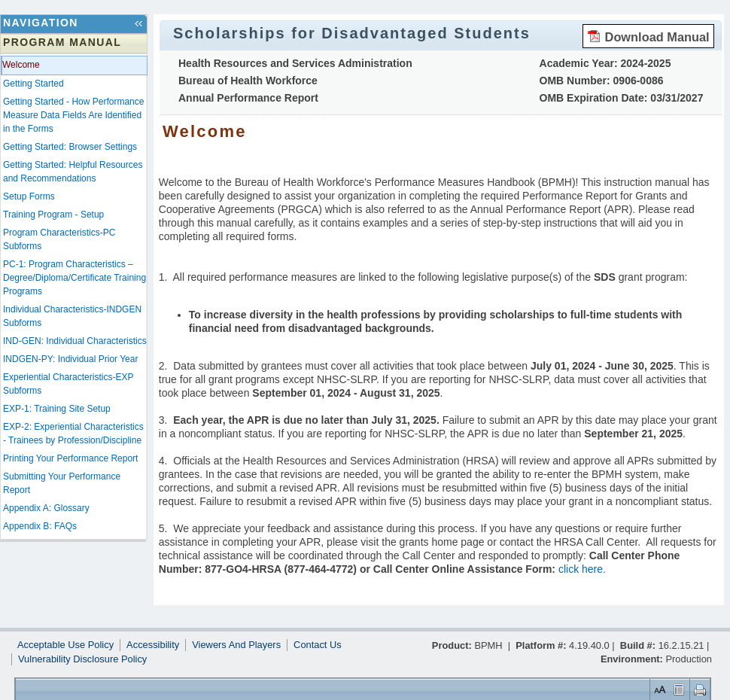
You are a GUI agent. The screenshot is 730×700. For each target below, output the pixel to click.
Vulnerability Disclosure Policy (82, 659)
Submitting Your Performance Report (62, 483)
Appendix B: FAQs (40, 526)
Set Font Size (659, 689)
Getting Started (33, 84)
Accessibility (153, 645)
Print (698, 689)
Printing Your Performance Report (70, 458)
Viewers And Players (236, 645)
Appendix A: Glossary (46, 508)
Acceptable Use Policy (65, 645)
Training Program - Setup (53, 215)
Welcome (21, 65)
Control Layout (678, 689)
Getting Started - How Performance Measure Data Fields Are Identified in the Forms (73, 115)
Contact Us (318, 645)
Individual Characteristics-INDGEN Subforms (72, 316)
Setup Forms (29, 196)
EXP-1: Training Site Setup (57, 409)
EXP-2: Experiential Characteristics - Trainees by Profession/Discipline (73, 434)
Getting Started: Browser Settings (70, 147)
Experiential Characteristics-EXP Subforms (68, 384)
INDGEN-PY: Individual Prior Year (70, 359)
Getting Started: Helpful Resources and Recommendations (73, 172)
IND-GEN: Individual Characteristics (75, 341)
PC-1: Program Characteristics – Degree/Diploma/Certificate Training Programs (75, 278)
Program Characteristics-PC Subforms (59, 239)
